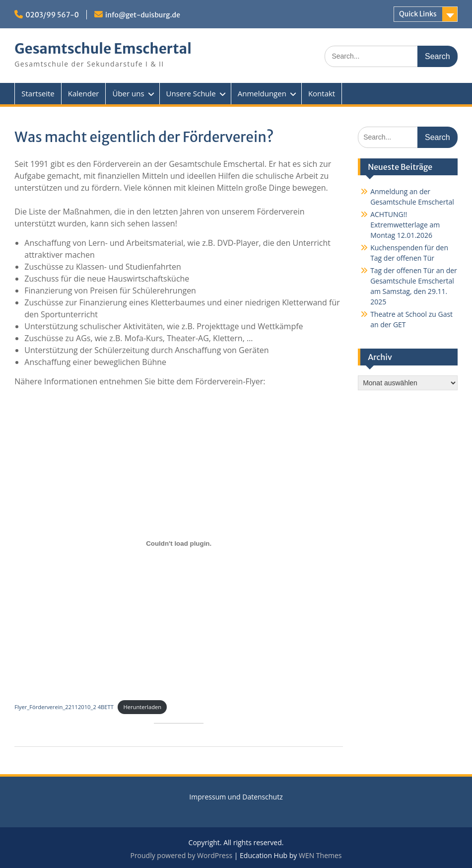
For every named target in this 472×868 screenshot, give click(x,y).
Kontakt (322, 93)
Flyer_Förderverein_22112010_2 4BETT (64, 707)
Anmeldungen (262, 93)
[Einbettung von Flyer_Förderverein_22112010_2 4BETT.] (179, 544)
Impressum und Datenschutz (236, 797)
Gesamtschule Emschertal (103, 49)
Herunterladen (142, 707)
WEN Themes (320, 855)
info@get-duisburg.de (143, 15)
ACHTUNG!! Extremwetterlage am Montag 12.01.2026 (405, 225)
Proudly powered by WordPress (181, 855)
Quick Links (418, 14)
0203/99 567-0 (52, 15)
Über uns (128, 93)
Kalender (84, 93)
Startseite (38, 93)
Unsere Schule (191, 93)
